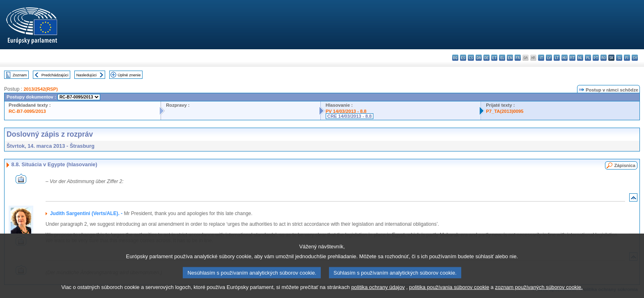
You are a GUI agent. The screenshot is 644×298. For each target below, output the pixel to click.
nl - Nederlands (580, 58)
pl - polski (588, 58)
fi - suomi (627, 58)
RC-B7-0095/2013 (27, 111)
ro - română (604, 58)
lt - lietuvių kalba (557, 58)
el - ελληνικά (502, 58)
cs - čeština (471, 58)
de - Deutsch (486, 58)
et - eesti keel (494, 58)
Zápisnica (625, 165)
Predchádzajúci (55, 75)
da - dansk (479, 58)
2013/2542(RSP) (40, 89)
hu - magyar (565, 58)
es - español (463, 58)
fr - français (518, 58)
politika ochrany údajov (378, 293)
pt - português (596, 58)
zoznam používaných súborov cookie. (539, 293)
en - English (510, 58)
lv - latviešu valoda (549, 58)
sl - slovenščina (619, 58)
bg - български (455, 58)
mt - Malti (572, 58)
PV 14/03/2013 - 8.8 (346, 111)
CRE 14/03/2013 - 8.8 (350, 116)
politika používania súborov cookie (449, 293)
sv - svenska (635, 58)
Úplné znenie (129, 75)
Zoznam (20, 75)
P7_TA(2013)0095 (505, 111)
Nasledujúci (87, 75)
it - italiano (541, 58)
